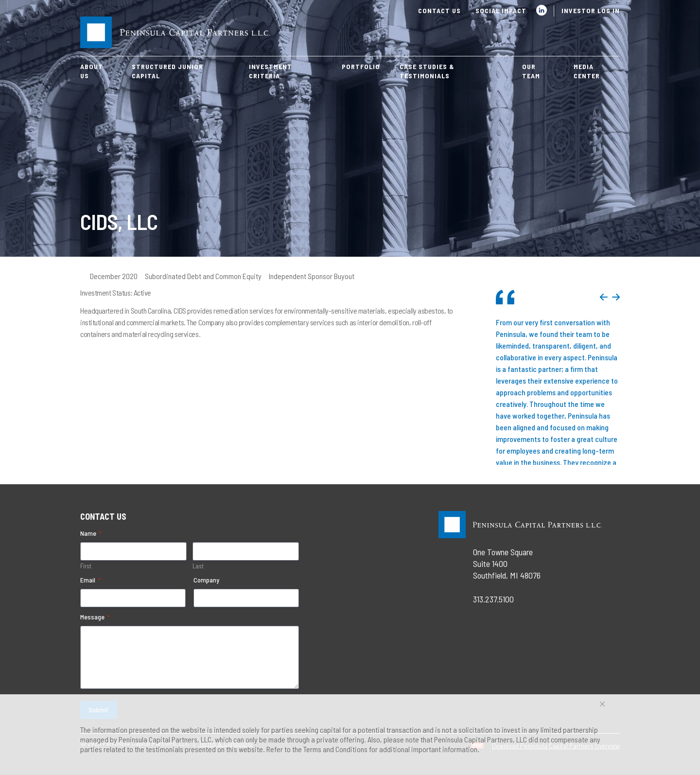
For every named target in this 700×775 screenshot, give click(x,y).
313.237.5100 (493, 599)
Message (95, 617)
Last (198, 566)
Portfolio (361, 66)
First (86, 566)
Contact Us (439, 10)
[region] (350, 735)
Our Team (531, 71)
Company (206, 580)
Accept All (613, 708)
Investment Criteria (271, 71)
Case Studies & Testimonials (427, 71)
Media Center (587, 71)
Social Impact (501, 10)
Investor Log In (591, 10)
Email (90, 580)
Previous (604, 297)
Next (616, 297)
